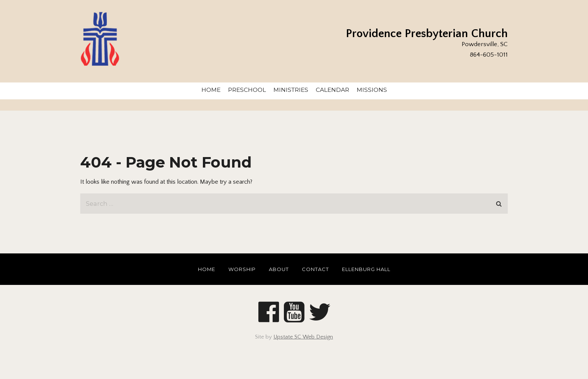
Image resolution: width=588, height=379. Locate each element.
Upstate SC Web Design (303, 337)
